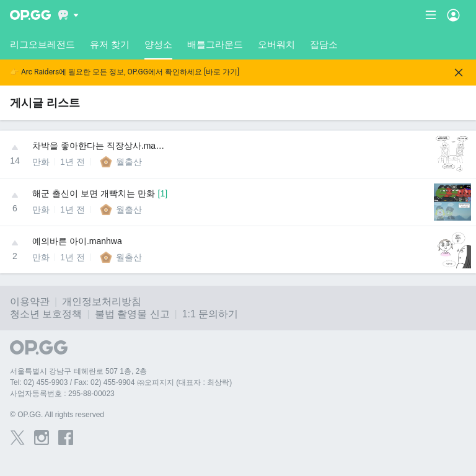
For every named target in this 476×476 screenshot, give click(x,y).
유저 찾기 (110, 44)
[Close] (459, 73)
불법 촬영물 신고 (132, 314)
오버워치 (276, 44)
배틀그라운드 (215, 44)
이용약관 (30, 302)
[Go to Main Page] (30, 15)
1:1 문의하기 (210, 314)
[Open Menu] (453, 15)
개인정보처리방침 (102, 302)
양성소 (158, 49)
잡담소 (324, 44)
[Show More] (68, 15)
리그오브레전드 (42, 44)
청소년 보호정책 (46, 314)
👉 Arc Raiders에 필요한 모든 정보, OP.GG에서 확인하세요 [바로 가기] (125, 72)
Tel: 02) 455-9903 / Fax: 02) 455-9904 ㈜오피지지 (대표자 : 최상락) (121, 382)
